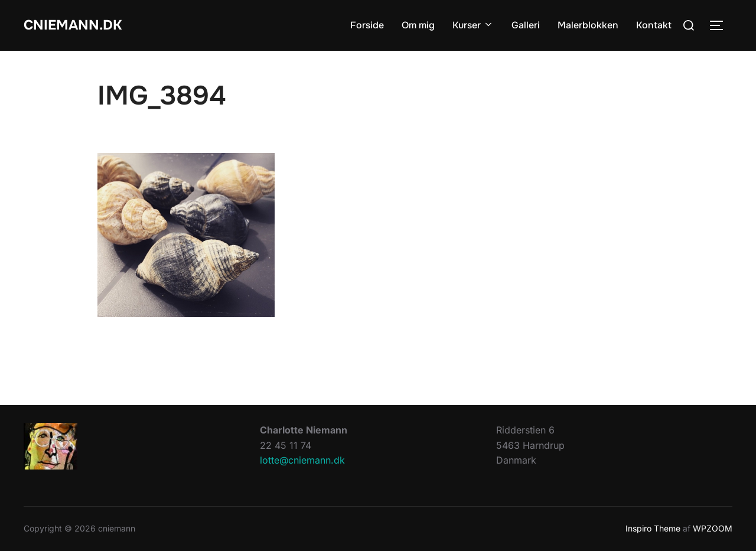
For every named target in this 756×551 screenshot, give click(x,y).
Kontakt (654, 25)
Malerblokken (588, 25)
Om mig (418, 25)
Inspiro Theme (653, 528)
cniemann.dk (79, 25)
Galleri (526, 25)
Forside (367, 25)
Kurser (473, 25)
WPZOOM (713, 528)
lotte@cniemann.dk (302, 460)
